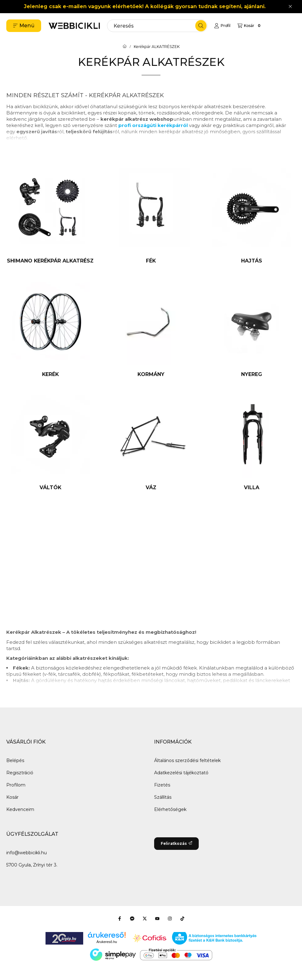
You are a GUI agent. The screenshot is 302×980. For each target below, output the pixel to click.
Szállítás (163, 797)
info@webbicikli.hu (27, 853)
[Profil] (222, 26)
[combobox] (157, 26)
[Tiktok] (182, 919)
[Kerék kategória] (50, 327)
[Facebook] (120, 919)
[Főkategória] (125, 47)
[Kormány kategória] (151, 327)
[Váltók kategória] (50, 441)
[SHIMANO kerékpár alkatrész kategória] (50, 214)
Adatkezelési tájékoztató (181, 773)
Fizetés (162, 785)
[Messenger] (132, 919)
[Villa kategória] (252, 441)
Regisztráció (20, 773)
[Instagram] (170, 919)
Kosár (12, 797)
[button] (24, 26)
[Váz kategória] (151, 441)
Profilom (16, 785)
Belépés (15, 760)
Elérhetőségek (170, 809)
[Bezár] (290, 7)
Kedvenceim (20, 809)
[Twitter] (145, 919)
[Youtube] (157, 919)
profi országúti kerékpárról (153, 125)
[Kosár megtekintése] (250, 26)
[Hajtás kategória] (252, 214)
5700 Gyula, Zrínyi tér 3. (32, 865)
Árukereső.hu (107, 942)
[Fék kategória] (151, 214)
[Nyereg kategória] (252, 327)
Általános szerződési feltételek (187, 760)
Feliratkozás (176, 843)
